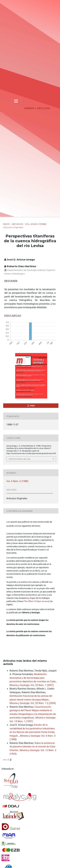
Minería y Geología (37, 108)
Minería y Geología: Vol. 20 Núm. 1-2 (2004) (33, 703)
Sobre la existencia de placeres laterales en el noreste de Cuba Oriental (32, 747)
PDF (32, 406)
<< (4, 760)
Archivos (18, 224)
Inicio (6, 224)
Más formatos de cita (20, 459)
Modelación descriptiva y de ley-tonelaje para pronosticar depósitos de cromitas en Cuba (33, 678)
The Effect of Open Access (36, 601)
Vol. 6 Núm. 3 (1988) (36, 224)
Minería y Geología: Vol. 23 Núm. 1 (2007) (32, 685)
